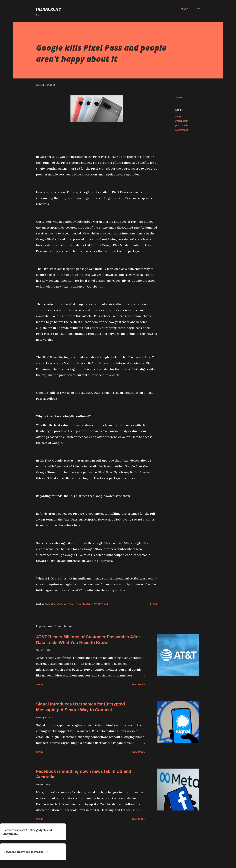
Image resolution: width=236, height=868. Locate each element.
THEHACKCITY (48, 9)
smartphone (182, 130)
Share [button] (179, 97)
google (179, 116)
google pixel (182, 121)
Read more (138, 684)
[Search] (185, 9)
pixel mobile (182, 125)
